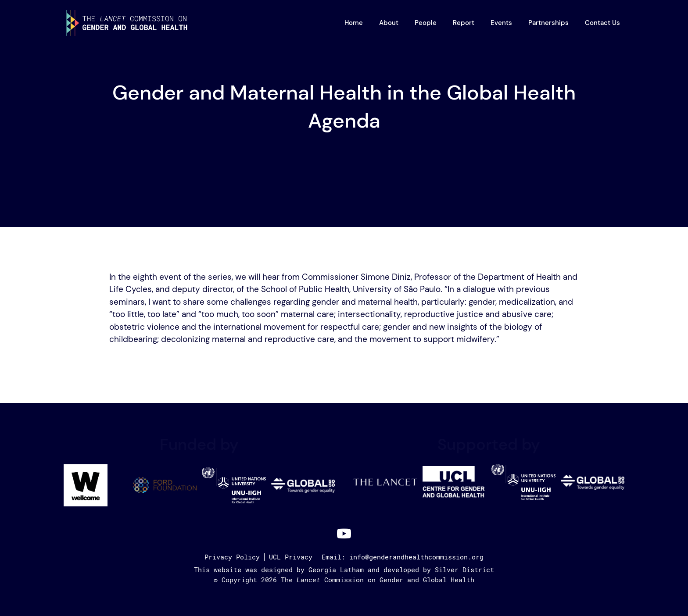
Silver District (464, 570)
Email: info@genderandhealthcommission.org (403, 557)
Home (354, 23)
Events (501, 23)
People (426, 23)
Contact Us (602, 23)
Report (464, 23)
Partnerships (548, 23)
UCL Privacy (291, 557)
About (389, 23)
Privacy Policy (232, 557)
